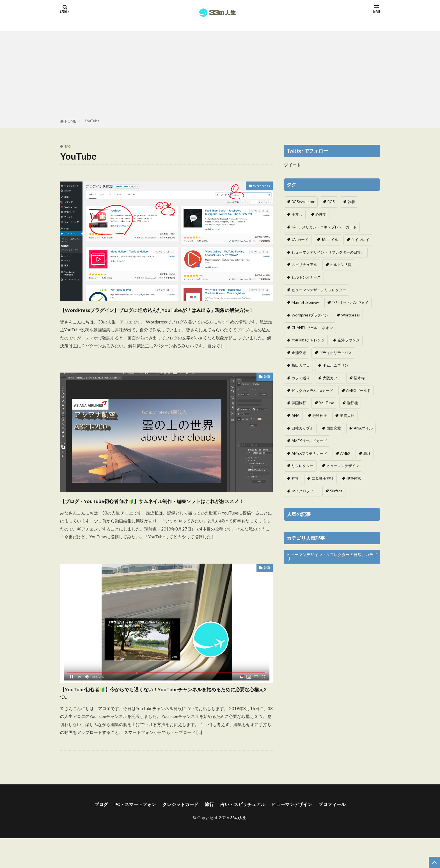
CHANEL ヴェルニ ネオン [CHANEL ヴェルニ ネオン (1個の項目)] (312, 328)
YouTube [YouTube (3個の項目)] (326, 403)
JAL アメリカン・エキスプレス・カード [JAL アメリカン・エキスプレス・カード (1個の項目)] (324, 227)
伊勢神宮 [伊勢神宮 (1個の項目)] (354, 478)
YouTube (92, 121)
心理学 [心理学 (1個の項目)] (321, 214)
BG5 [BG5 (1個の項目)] (331, 202)
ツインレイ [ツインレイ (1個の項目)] (360, 240)
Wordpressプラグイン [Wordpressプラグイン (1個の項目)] (310, 315)
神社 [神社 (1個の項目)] (295, 478)
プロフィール (344, 834)
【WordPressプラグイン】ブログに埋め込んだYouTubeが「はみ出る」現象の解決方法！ (165, 315)
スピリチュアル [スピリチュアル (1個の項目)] (304, 265)
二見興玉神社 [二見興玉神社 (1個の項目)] (323, 478)
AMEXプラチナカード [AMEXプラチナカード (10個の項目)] (309, 453)
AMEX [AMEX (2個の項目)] (345, 453)
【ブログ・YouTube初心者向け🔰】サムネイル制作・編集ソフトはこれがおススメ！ (165, 517)
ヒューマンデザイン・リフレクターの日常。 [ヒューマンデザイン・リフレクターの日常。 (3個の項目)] (328, 252)
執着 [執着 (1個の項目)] (351, 202)
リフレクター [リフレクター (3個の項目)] (302, 466)
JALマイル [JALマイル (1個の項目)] (330, 240)
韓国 (266, 389)
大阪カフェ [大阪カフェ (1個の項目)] (332, 378)
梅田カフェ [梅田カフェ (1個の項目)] (301, 365)
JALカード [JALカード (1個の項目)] (300, 240)
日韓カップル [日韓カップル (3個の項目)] (302, 428)
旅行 (208, 834)
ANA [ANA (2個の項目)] (295, 415)
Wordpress (259, 187)
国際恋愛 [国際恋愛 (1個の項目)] (334, 428)
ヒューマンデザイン (299, 834)
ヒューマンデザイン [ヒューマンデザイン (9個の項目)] (343, 466)
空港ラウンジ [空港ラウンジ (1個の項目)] (349, 340)
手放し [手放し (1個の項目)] (297, 214)
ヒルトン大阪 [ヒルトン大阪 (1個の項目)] (341, 265)
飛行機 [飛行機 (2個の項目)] (352, 403)
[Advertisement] (220, 76)
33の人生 (239, 847)
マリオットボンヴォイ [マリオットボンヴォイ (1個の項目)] (350, 302)
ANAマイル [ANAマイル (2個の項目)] (363, 428)
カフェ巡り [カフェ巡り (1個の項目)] (301, 378)
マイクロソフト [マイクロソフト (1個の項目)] (304, 491)
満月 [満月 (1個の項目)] (367, 453)
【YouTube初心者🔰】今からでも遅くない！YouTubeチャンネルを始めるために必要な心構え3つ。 (165, 719)
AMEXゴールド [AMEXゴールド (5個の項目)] (358, 391)
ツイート (292, 165)
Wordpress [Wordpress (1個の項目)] (350, 315)
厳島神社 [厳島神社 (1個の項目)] (320, 415)
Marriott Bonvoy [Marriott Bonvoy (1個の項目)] (305, 302)
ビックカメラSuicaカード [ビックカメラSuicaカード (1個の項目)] (312, 391)
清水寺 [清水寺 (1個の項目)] (359, 378)
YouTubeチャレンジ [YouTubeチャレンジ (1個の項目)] (308, 340)
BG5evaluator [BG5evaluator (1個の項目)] (303, 202)
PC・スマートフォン (126, 834)
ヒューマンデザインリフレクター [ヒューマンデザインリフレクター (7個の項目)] (319, 290)
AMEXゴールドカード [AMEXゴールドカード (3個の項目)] (309, 441)
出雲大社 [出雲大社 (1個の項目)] (347, 415)
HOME (71, 121)
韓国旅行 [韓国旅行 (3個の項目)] (299, 403)
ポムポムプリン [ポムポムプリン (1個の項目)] (335, 365)
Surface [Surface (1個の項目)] (336, 491)
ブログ (89, 834)
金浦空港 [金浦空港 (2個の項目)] (299, 353)
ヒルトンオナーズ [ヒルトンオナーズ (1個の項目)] (306, 277)
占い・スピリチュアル (245, 834)
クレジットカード (177, 834)
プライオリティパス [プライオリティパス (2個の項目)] (335, 353)
